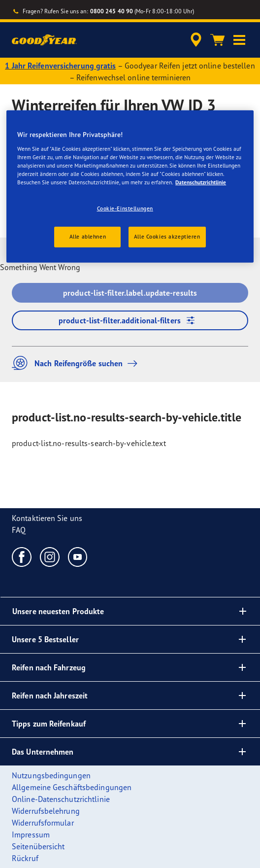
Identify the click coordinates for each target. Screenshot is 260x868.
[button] (239, 40)
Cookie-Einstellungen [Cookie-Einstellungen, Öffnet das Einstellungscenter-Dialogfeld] (125, 208)
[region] (130, 187)
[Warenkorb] (218, 40)
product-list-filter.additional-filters (130, 320)
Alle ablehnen (88, 237)
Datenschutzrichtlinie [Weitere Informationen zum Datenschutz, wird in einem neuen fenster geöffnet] (201, 182)
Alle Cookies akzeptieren (167, 237)
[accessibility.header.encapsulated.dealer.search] (196, 40)
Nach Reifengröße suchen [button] (77, 363)
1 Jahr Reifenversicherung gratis (60, 66)
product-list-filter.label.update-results (130, 293)
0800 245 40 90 (112, 11)
